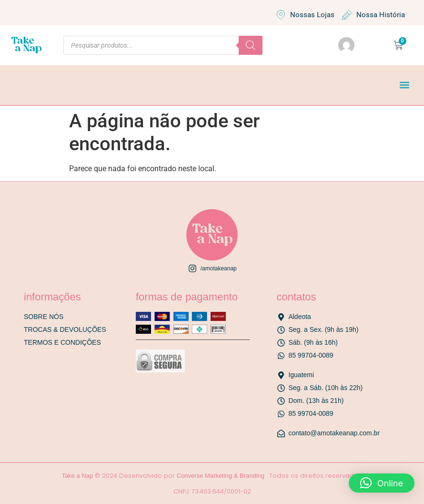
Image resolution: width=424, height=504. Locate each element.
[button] (404, 85)
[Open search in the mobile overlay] (163, 45)
